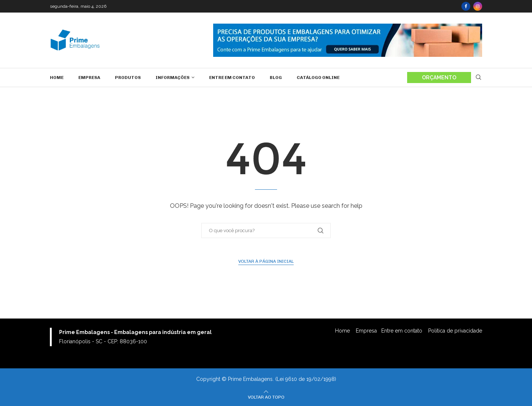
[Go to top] (266, 397)
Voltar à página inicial (266, 261)
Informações (173, 78)
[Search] (478, 78)
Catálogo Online (318, 78)
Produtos (128, 78)
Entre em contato (232, 78)
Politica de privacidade (455, 331)
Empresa (89, 78)
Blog (276, 78)
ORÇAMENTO (439, 78)
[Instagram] (478, 6)
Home (57, 78)
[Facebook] (466, 6)
